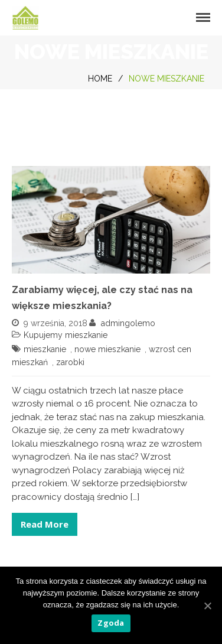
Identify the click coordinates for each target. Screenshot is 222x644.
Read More (45, 524)
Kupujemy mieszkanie (66, 335)
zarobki (70, 362)
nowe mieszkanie (107, 349)
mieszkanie (45, 349)
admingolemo (128, 323)
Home (100, 79)
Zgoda (111, 623)
